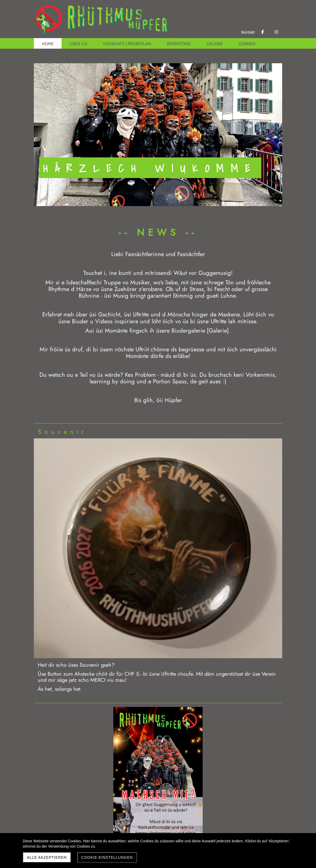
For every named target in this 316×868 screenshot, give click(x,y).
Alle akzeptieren (47, 857)
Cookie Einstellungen (107, 857)
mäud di (171, 375)
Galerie (218, 330)
